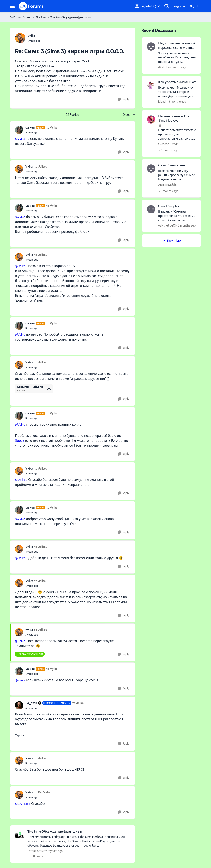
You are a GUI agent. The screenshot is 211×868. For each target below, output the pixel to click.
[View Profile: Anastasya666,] (151, 168)
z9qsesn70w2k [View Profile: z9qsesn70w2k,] (168, 144)
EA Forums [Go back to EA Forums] (16, 17)
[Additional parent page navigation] (29, 17)
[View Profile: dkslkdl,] (151, 47)
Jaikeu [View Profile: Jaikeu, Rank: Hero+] (30, 127)
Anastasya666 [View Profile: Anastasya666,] (167, 185)
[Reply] (124, 99)
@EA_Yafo (23, 804)
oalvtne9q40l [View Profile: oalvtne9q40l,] (167, 225)
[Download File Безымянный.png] (49, 389)
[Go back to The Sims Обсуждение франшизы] (79, 832)
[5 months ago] (178, 67)
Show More (171, 241)
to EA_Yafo (42, 792)
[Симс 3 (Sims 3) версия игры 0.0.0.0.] (34, 41)
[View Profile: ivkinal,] (151, 85)
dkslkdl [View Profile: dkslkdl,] (163, 67)
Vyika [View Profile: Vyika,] (31, 36)
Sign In (195, 6)
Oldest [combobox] (129, 115)
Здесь (20, 441)
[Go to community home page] (31, 6)
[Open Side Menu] (12, 6)
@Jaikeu (21, 266)
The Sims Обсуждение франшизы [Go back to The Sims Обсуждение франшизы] (71, 17)
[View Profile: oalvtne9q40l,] (151, 209)
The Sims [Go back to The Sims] (41, 17)
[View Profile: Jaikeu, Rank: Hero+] (19, 130)
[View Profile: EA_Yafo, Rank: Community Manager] (19, 705)
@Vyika (20, 139)
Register (179, 6)
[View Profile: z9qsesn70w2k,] (151, 119)
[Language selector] (147, 6)
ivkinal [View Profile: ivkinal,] (162, 101)
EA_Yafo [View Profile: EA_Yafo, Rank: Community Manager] (31, 703)
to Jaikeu (41, 167)
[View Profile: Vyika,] (20, 38)
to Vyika (52, 127)
